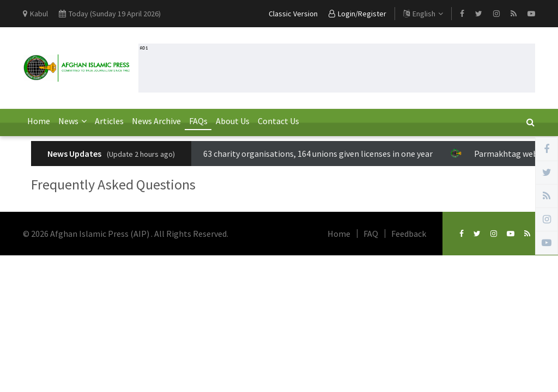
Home (39, 121)
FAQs (198, 121)
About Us (233, 121)
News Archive (156, 121)
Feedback (409, 234)
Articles (109, 121)
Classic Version (293, 14)
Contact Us (278, 121)
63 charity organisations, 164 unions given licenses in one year (310, 154)
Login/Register (357, 14)
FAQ (371, 234)
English (423, 14)
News (72, 121)
